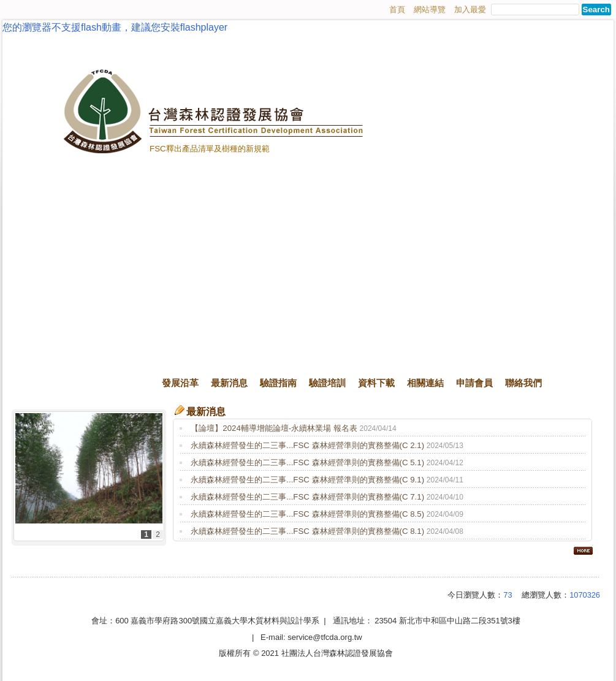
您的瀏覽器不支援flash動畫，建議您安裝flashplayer (115, 27)
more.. (583, 550)
